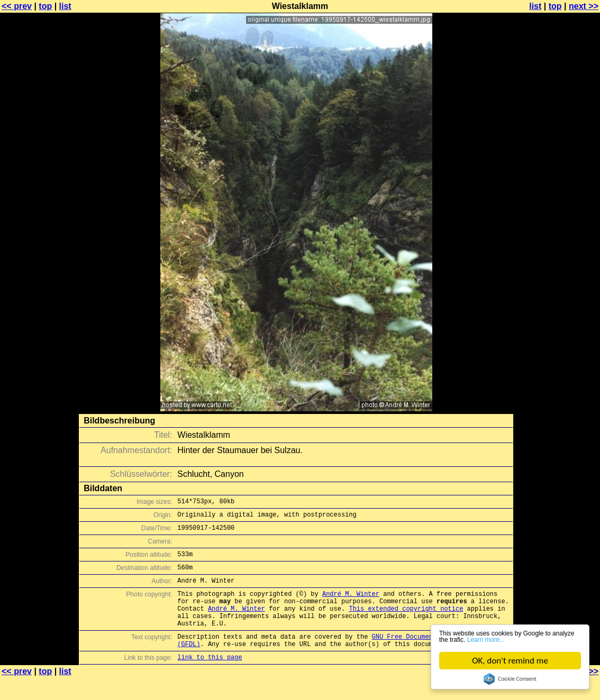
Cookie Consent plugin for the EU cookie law (510, 679)
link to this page (210, 679)
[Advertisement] (557, 262)
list (65, 6)
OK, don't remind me (511, 661)
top (45, 6)
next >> (584, 6)
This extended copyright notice (406, 623)
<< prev (17, 6)
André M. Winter (351, 605)
